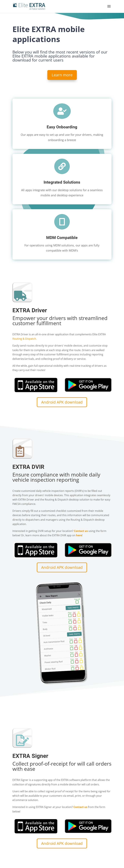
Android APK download (62, 402)
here (79, 535)
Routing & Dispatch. (25, 339)
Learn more (62, 75)
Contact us (80, 807)
